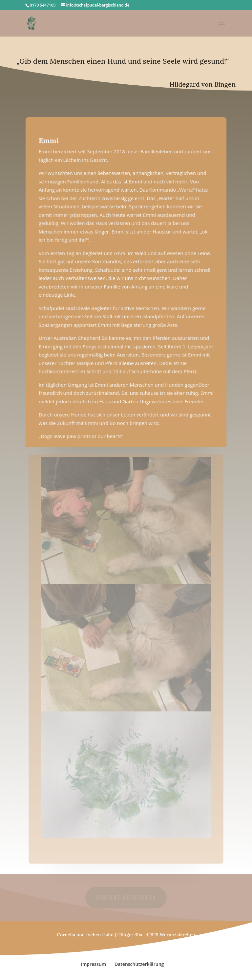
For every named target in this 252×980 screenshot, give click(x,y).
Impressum (94, 964)
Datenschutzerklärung (139, 964)
